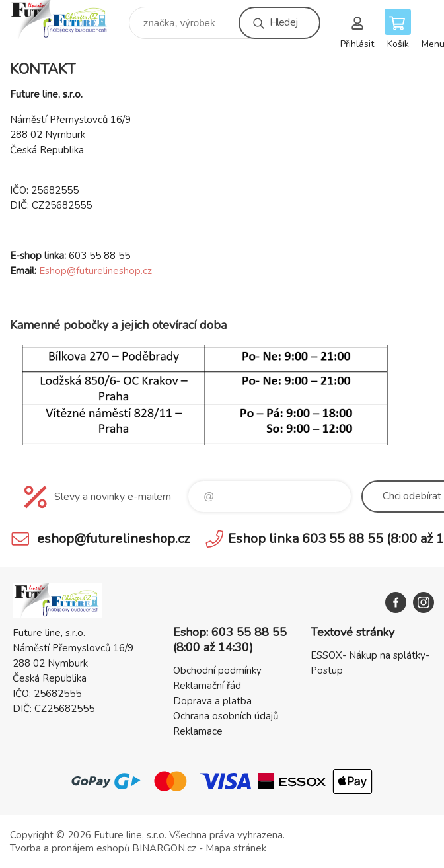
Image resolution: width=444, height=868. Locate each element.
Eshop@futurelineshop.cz (95, 271)
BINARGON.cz (164, 848)
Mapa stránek (236, 848)
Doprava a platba (212, 701)
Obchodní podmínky (217, 670)
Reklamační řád (207, 686)
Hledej (283, 22)
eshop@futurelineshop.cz (113, 539)
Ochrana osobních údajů (226, 716)
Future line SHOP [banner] (68, 19)
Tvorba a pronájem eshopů (70, 848)
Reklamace (198, 731)
